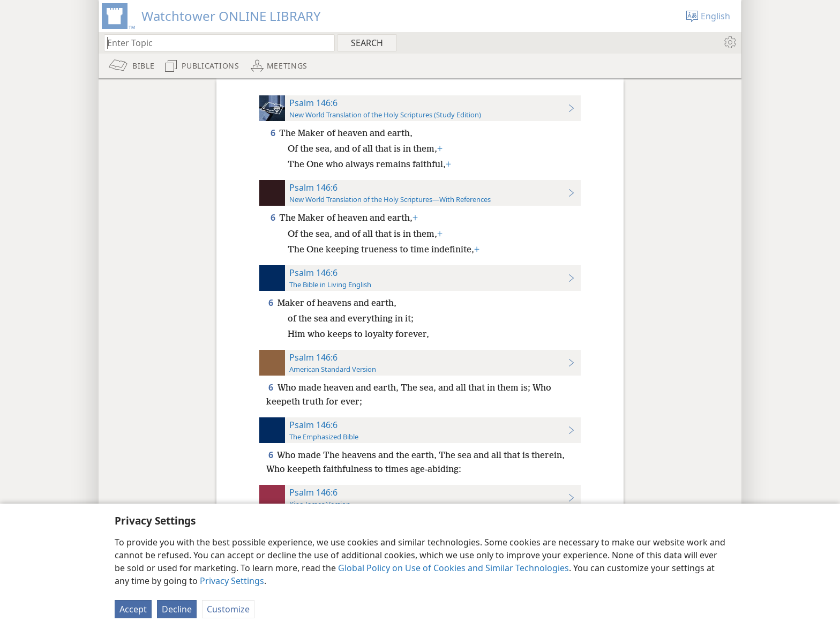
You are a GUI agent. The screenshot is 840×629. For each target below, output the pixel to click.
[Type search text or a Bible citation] (214, 43)
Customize (228, 609)
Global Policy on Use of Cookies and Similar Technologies (453, 568)
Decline (177, 609)
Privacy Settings (232, 581)
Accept (133, 609)
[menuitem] (729, 42)
